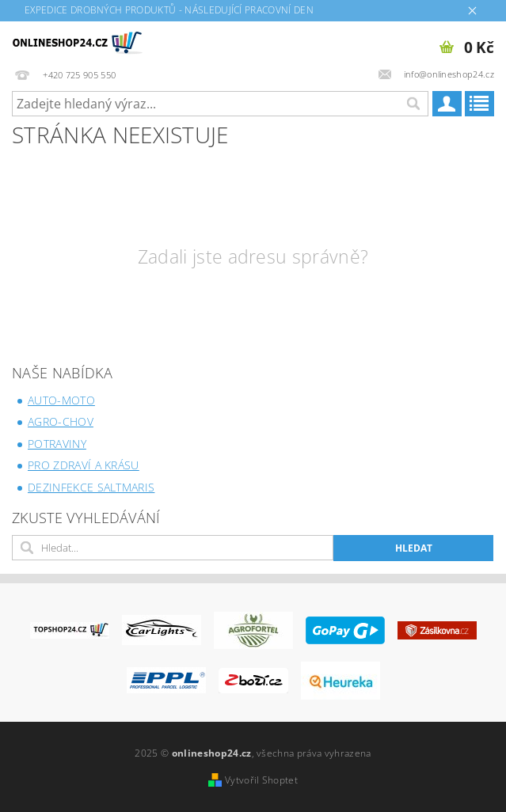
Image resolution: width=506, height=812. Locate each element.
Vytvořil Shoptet (261, 780)
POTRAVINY (57, 444)
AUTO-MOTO (61, 400)
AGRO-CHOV (61, 421)
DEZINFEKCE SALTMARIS (91, 487)
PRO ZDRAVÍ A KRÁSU (84, 465)
